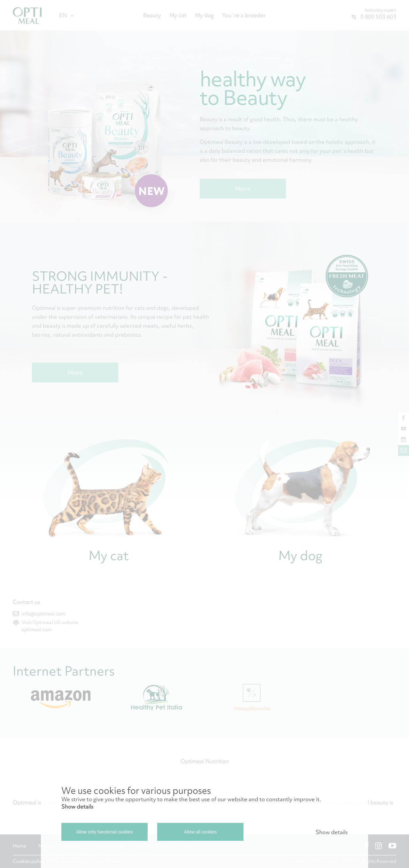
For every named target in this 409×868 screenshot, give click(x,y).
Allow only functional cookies (104, 832)
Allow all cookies (201, 832)
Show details (77, 806)
